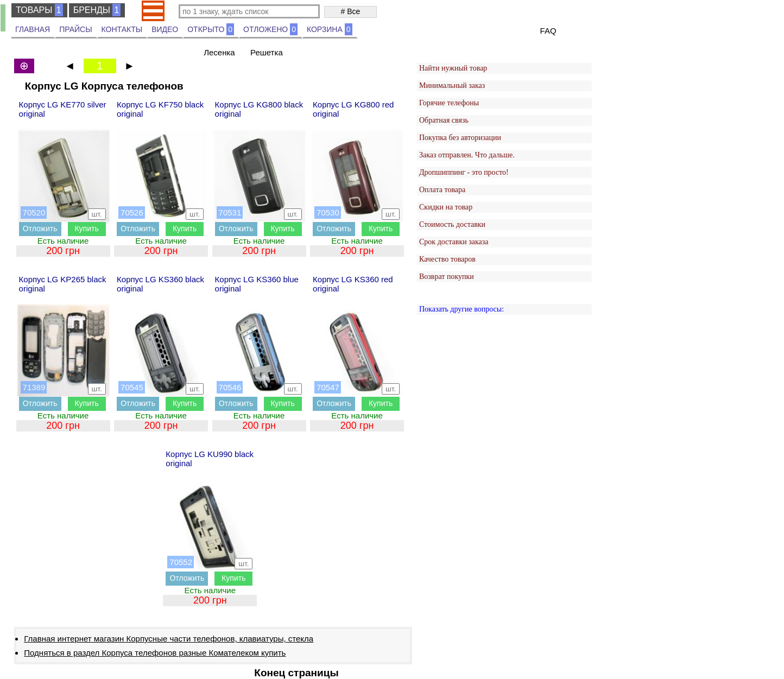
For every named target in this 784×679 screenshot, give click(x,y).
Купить (86, 229)
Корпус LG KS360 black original (160, 284)
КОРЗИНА (330, 29)
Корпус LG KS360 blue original (257, 284)
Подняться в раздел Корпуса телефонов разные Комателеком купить (155, 653)
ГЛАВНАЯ (33, 29)
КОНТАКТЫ (122, 29)
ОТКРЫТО (211, 29)
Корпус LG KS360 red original (353, 284)
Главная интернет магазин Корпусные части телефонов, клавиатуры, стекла (169, 639)
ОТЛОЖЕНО (270, 29)
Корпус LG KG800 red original (353, 109)
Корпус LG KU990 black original (210, 459)
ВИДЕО (165, 29)
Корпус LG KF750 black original (160, 109)
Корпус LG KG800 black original (259, 109)
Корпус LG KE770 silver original (63, 109)
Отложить (40, 229)
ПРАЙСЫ (75, 29)
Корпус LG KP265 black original (63, 284)
